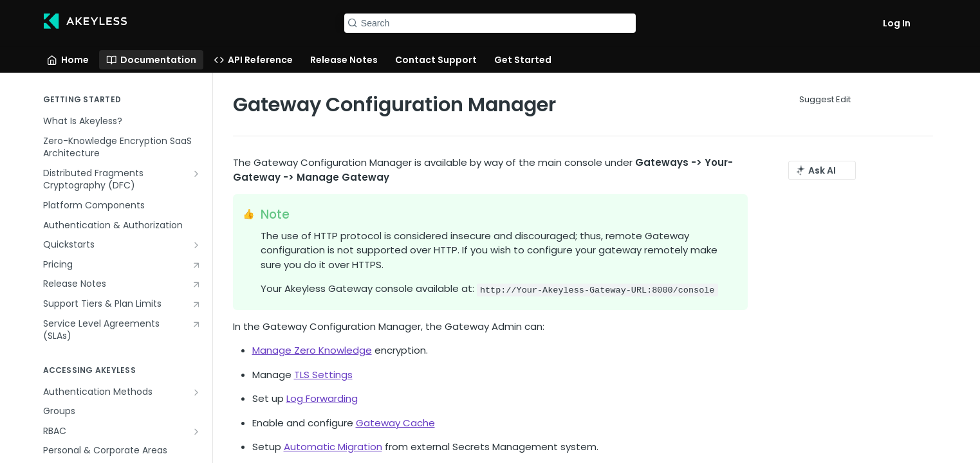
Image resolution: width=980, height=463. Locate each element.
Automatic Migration (333, 447)
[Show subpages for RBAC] (196, 431)
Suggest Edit (825, 99)
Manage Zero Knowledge (312, 350)
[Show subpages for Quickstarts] (196, 245)
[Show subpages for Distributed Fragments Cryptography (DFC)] (196, 174)
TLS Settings (323, 375)
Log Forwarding (322, 398)
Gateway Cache (395, 423)
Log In (897, 23)
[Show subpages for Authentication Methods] (196, 392)
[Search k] (490, 23)
